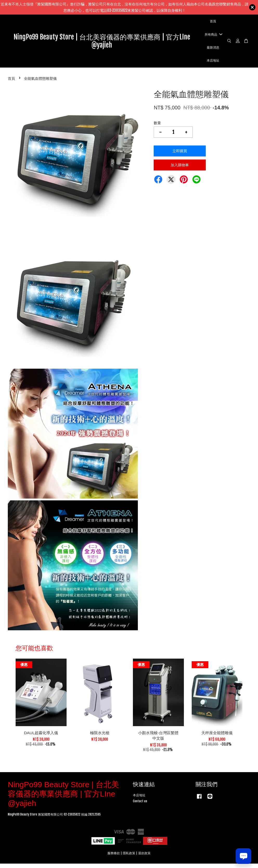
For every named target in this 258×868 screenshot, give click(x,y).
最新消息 (213, 50)
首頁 (213, 24)
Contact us (140, 805)
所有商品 (214, 37)
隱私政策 (129, 857)
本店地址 (213, 63)
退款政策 (144, 857)
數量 (157, 127)
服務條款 (114, 857)
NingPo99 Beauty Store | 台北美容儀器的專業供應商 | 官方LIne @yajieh (102, 43)
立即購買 (180, 155)
